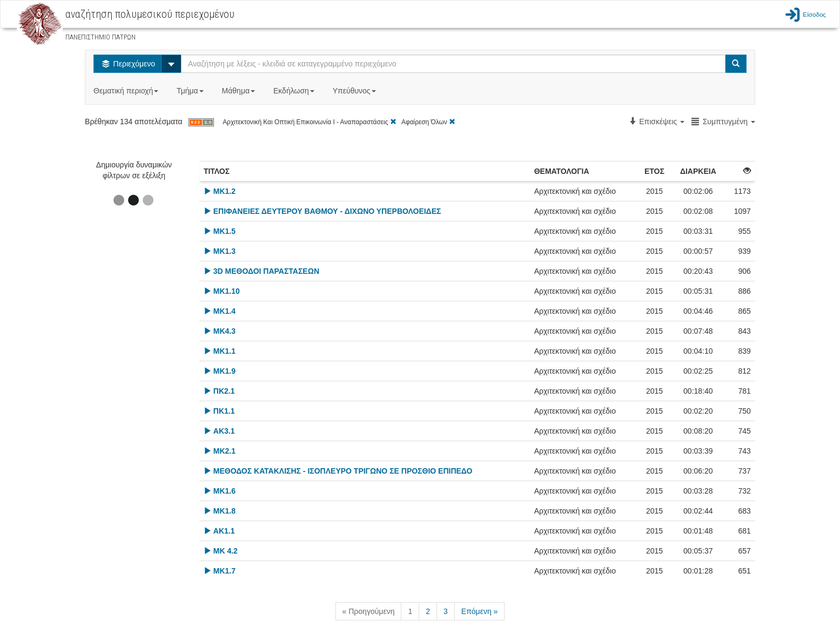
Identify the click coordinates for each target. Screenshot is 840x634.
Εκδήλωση (295, 91)
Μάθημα (240, 91)
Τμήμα (191, 91)
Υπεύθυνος (355, 91)
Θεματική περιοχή (127, 91)
